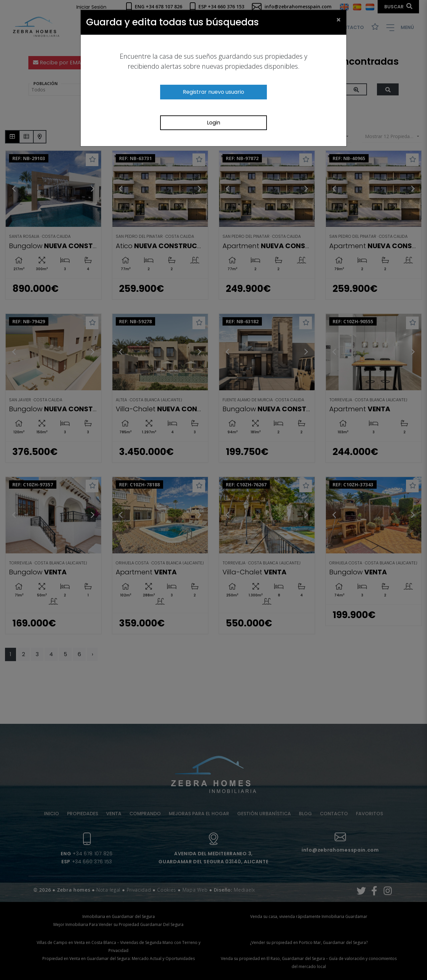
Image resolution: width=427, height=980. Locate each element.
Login (213, 123)
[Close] (339, 19)
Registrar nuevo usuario (213, 92)
